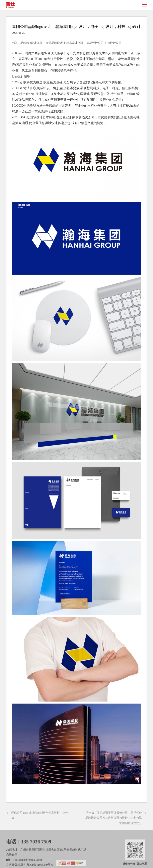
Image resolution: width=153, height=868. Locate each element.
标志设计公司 (75, 43)
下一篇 (114, 824)
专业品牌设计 (54, 43)
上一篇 (40, 821)
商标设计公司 (95, 43)
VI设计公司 (114, 43)
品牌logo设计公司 (31, 43)
